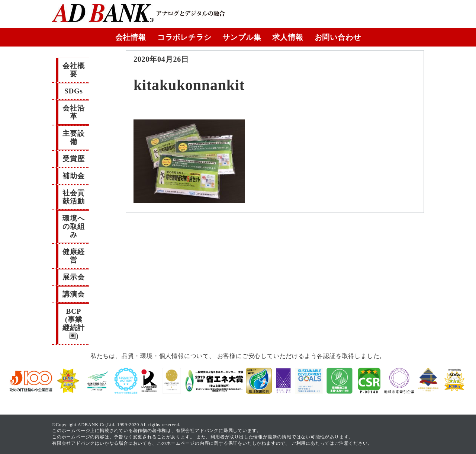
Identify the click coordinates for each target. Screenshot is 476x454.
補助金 (73, 176)
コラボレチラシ (184, 37)
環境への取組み (73, 226)
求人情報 (288, 37)
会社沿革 (73, 112)
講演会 (73, 294)
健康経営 (73, 256)
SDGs (74, 91)
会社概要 (73, 70)
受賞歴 (73, 159)
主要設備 (73, 138)
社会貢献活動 (73, 197)
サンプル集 (242, 37)
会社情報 (131, 37)
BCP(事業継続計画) (73, 324)
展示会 (73, 277)
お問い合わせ (338, 37)
